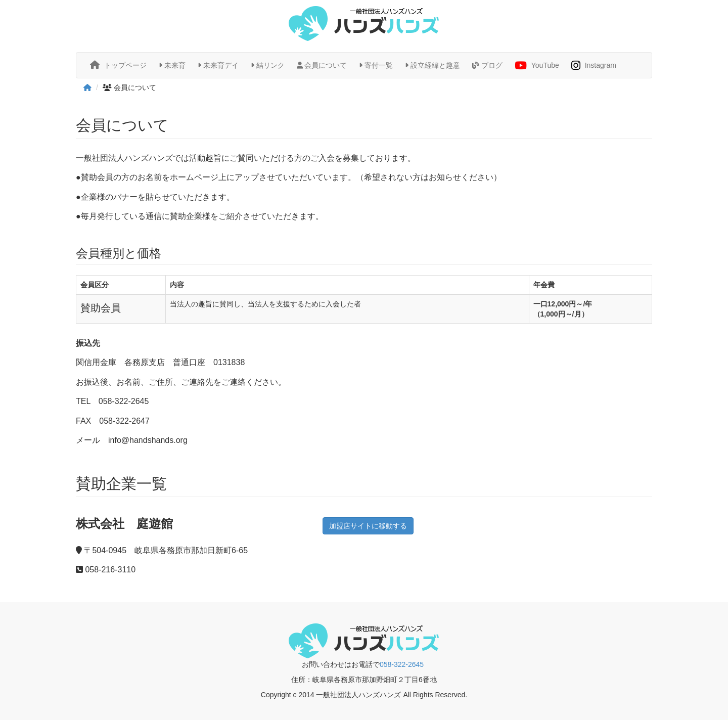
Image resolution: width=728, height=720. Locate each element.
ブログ (487, 65)
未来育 (172, 65)
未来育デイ (218, 65)
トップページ (118, 65)
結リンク (268, 65)
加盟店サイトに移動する (368, 526)
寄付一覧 (376, 65)
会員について (322, 65)
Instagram (594, 66)
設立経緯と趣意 (433, 65)
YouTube (537, 66)
